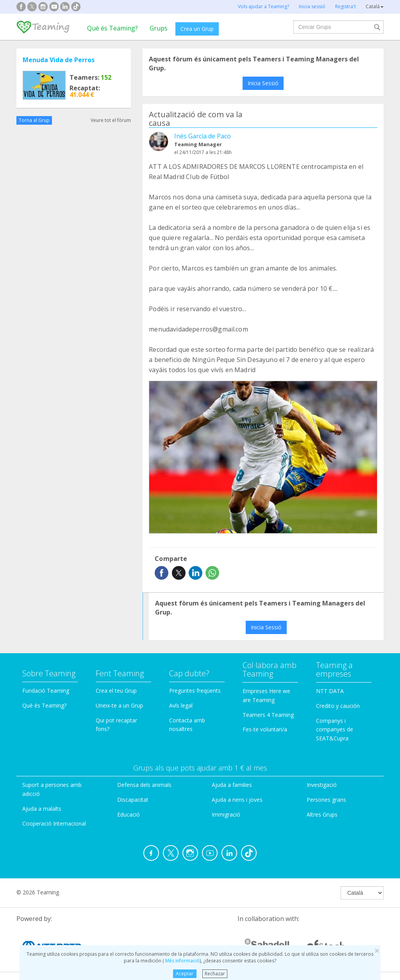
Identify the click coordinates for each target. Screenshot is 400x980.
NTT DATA (330, 691)
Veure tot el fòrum (111, 120)
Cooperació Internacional (54, 823)
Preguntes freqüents (195, 691)
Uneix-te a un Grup (119, 705)
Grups (159, 28)
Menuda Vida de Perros (59, 60)
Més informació (182, 961)
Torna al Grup (34, 120)
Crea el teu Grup (116, 691)
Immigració (226, 814)
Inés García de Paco (203, 136)
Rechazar (215, 974)
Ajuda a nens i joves (237, 800)
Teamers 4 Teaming (268, 715)
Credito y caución (338, 706)
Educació (129, 814)
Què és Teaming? (112, 28)
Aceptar (185, 974)
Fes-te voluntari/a (265, 729)
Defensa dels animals (144, 785)
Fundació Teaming (46, 691)
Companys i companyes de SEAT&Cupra (335, 730)
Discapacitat (133, 800)
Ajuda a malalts (42, 809)
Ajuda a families (232, 785)
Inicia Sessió (263, 83)
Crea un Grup (197, 29)
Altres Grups (322, 814)
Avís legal (181, 705)
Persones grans (326, 800)
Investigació (322, 785)
